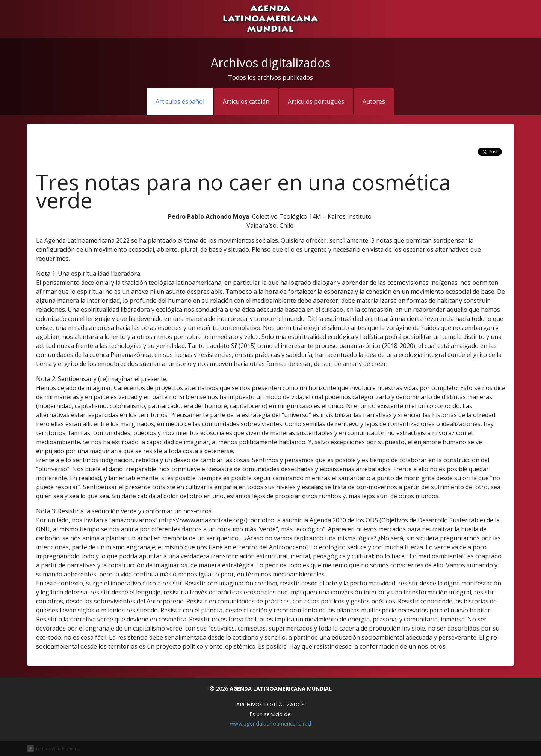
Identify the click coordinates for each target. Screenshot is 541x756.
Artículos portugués (316, 101)
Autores (374, 101)
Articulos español (180, 101)
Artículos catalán (246, 101)
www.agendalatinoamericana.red (270, 723)
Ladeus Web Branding (58, 749)
